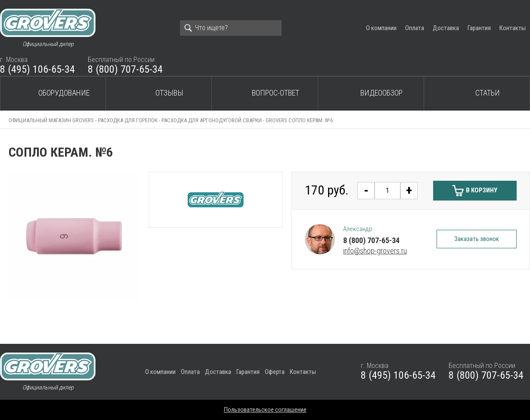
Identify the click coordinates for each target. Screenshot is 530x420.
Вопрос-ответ (276, 93)
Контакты (513, 28)
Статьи (488, 93)
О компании (381, 28)
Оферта (275, 372)
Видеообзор (381, 93)
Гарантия (479, 28)
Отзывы (169, 93)
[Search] (231, 28)
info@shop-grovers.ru (375, 251)
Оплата (415, 28)
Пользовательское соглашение (265, 410)
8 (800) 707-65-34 (125, 69)
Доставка (446, 28)
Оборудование (64, 93)
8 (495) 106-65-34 (37, 69)
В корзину (482, 190)
